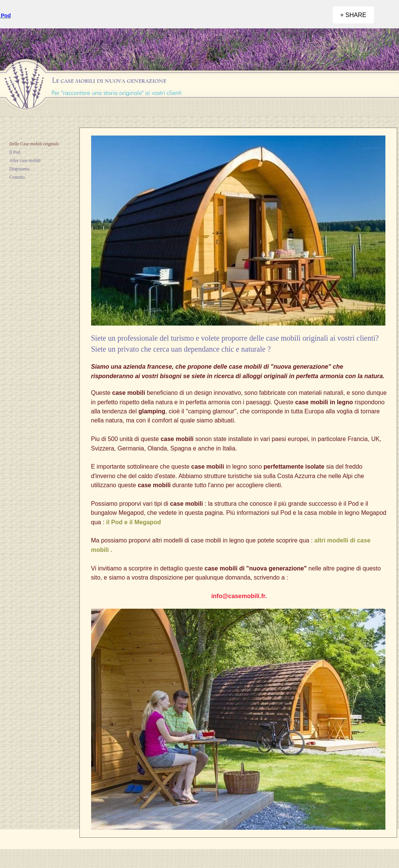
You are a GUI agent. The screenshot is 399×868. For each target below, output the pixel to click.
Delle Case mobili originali (34, 144)
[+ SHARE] (353, 15)
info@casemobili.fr (238, 596)
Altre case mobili (25, 161)
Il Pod (15, 152)
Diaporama (19, 169)
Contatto (17, 177)
